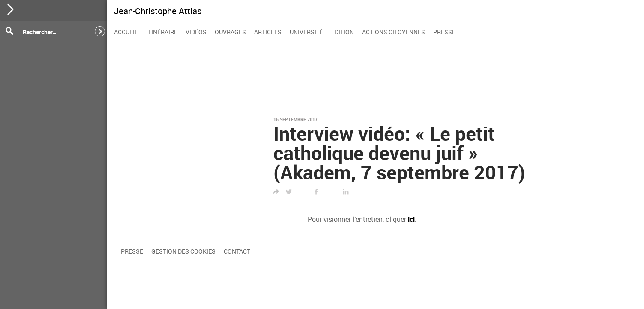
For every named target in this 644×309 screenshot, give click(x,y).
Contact (237, 251)
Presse (444, 32)
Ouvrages (230, 32)
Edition (343, 32)
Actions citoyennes (394, 32)
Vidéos (196, 32)
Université (306, 32)
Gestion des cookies (183, 251)
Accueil (126, 32)
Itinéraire (162, 32)
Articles (268, 32)
